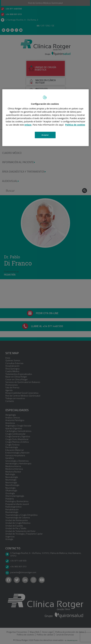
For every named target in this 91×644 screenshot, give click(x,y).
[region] (45, 118)
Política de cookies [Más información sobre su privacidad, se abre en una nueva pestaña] (75, 125)
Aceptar (45, 135)
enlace (28, 125)
